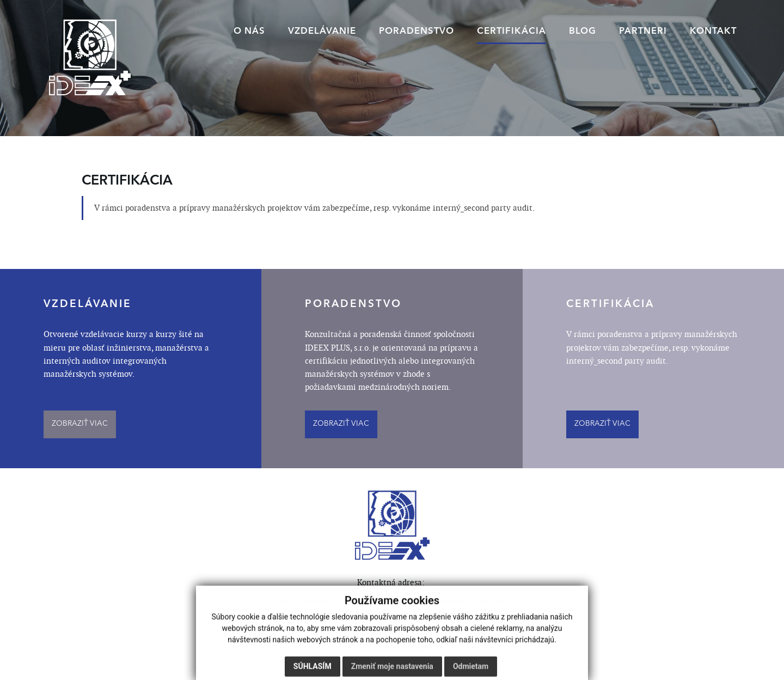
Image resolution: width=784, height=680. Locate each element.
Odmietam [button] (471, 669)
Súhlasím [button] (313, 669)
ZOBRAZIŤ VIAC (80, 424)
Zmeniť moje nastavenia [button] (392, 669)
